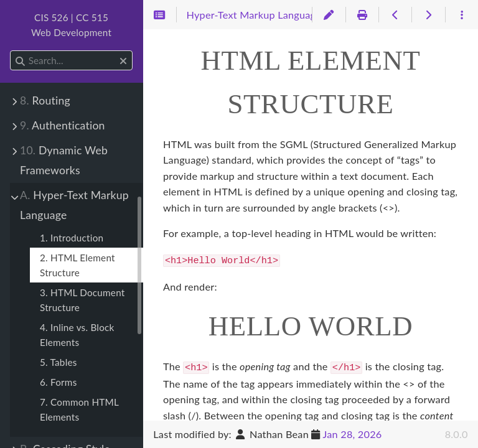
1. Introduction (72, 238)
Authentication (63, 125)
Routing (45, 100)
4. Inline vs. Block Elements (77, 335)
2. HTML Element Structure (77, 265)
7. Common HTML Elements (79, 409)
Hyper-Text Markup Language (74, 205)
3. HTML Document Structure (82, 300)
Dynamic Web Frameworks (64, 160)
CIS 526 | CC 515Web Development (71, 25)
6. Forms (58, 382)
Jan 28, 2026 (352, 434)
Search (11, 51)
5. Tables (59, 362)
